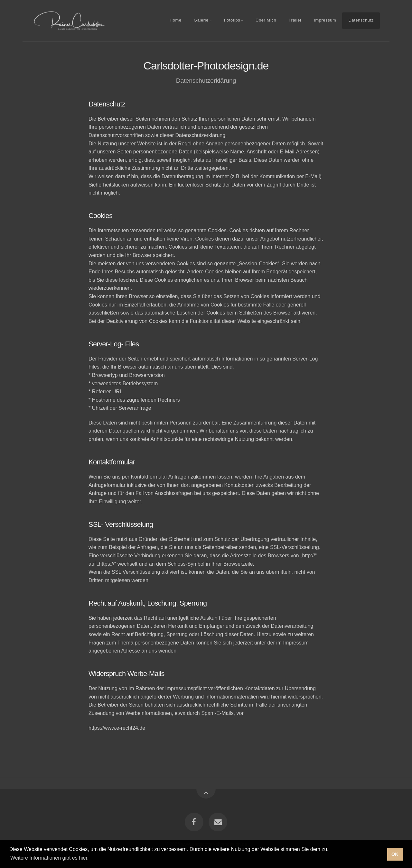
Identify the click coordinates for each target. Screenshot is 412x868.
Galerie (201, 20)
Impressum (325, 20)
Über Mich (266, 20)
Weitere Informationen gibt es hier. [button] (49, 858)
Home (176, 20)
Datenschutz (361, 20)
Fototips (232, 20)
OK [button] (395, 854)
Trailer (295, 20)
